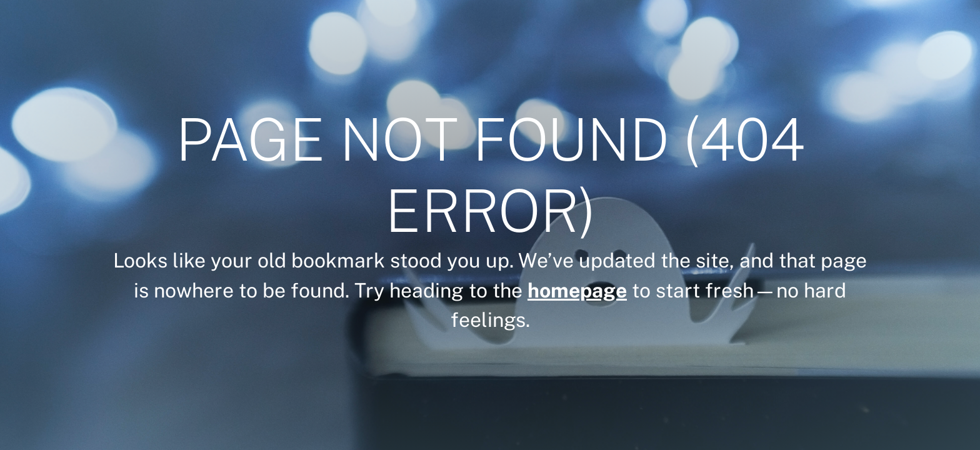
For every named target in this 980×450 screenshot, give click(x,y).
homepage (577, 290)
